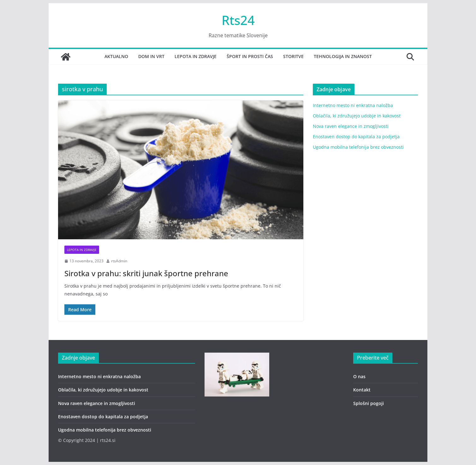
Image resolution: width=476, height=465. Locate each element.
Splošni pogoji (369, 403)
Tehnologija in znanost (343, 56)
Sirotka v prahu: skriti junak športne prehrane (146, 273)
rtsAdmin (119, 261)
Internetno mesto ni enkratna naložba (353, 105)
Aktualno (116, 56)
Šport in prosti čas (250, 56)
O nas (359, 376)
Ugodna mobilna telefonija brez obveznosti (358, 147)
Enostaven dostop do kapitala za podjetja (356, 137)
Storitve (293, 56)
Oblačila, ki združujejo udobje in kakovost (357, 116)
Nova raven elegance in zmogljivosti (351, 126)
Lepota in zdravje (196, 56)
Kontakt (362, 390)
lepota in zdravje (82, 250)
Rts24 (238, 20)
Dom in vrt (151, 56)
